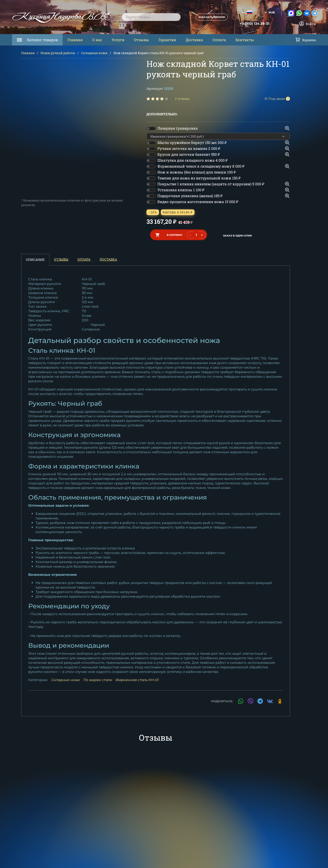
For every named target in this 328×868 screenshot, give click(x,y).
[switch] (151, 128)
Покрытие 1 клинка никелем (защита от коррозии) (211, 184)
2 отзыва (182, 99)
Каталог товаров (42, 40)
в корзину (175, 234)
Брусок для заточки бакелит (189, 154)
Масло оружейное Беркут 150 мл (192, 142)
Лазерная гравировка (178, 128)
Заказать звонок (208, 17)
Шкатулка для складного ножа (192, 160)
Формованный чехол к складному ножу (201, 166)
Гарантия (167, 40)
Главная (75, 40)
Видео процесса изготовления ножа (198, 202)
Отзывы (141, 40)
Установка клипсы (181, 190)
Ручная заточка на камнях (189, 148)
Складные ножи (94, 53)
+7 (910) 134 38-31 (247, 24)
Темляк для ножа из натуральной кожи (199, 178)
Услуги (118, 40)
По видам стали (98, 678)
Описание (35, 258)
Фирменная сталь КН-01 (137, 678)
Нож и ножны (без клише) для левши (197, 172)
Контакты (245, 40)
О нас (97, 40)
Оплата (219, 40)
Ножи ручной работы (58, 53)
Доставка (194, 40)
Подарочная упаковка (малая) (190, 196)
